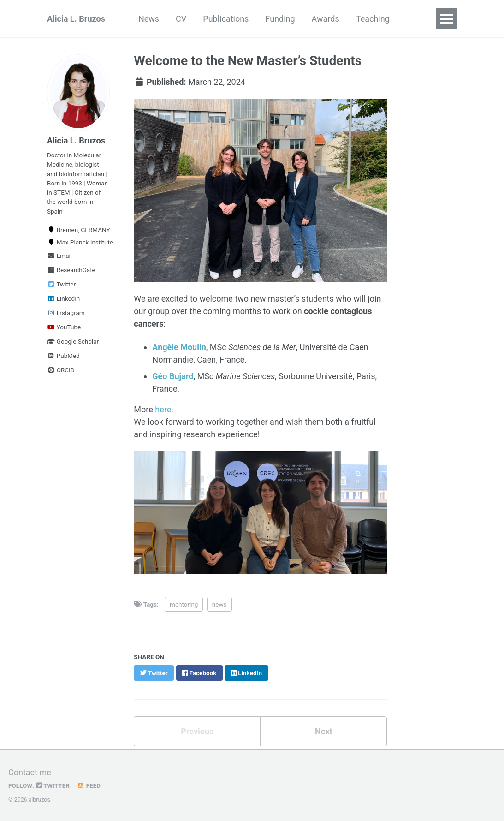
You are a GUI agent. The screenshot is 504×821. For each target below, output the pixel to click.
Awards (326, 19)
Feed (89, 785)
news (219, 604)
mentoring (184, 604)
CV (181, 19)
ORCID (61, 370)
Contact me (30, 772)
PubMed (63, 356)
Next (324, 731)
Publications (226, 19)
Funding (280, 19)
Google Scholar (73, 341)
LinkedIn (63, 298)
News (149, 19)
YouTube (64, 327)
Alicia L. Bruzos (76, 19)
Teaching (373, 19)
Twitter (61, 284)
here (163, 409)
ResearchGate (71, 270)
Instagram (66, 313)
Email (59, 256)
